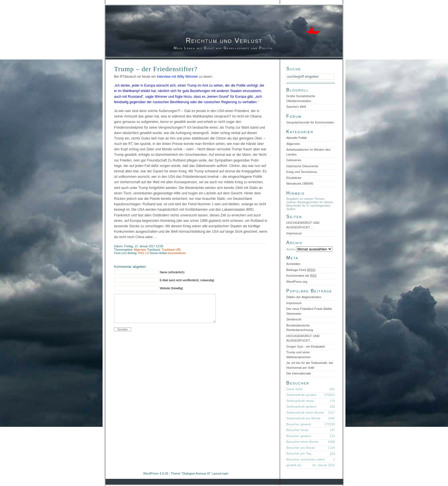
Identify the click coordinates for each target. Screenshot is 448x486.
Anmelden (293, 264)
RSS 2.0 (144, 253)
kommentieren (177, 253)
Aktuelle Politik (297, 138)
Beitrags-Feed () (301, 270)
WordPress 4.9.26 (156, 473)
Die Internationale (299, 373)
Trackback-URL (172, 250)
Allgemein (140, 250)
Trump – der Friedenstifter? (156, 69)
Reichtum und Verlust (224, 40)
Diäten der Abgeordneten (304, 297)
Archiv (291, 249)
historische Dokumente (302, 166)
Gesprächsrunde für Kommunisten (310, 122)
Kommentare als (301, 276)
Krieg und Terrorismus (302, 172)
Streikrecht (294, 319)
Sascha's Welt (296, 107)
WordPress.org (297, 282)
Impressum (294, 233)
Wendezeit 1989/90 (300, 184)
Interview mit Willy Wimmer (177, 77)
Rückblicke (294, 178)
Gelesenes (294, 160)
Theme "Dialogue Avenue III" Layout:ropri (200, 473)
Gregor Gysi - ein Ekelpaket (306, 346)
